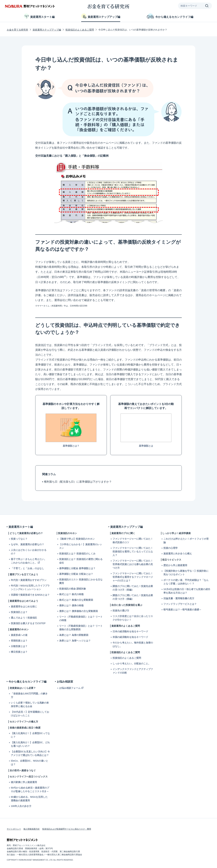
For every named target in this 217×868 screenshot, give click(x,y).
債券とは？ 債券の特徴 (71, 605)
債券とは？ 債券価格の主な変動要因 (78, 611)
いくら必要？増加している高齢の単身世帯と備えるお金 (30, 704)
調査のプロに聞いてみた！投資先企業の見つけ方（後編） (133, 597)
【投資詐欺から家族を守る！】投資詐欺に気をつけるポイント (186, 573)
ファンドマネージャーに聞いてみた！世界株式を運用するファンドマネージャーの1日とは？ (133, 577)
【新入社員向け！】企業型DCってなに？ (30, 735)
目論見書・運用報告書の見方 (179, 598)
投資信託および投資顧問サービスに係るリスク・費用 (67, 829)
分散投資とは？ (19, 646)
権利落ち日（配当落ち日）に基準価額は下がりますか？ (78, 482)
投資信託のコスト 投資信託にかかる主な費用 (81, 581)
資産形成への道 (19, 635)
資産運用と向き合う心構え (178, 554)
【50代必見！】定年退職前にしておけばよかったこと (30, 714)
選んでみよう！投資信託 (24, 618)
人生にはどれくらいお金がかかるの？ (29, 552)
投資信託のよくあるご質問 (80, 30)
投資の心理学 (171, 548)
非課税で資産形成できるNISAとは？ (30, 595)
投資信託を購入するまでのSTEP (28, 623)
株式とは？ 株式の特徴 (71, 594)
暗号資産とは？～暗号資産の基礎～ (182, 610)
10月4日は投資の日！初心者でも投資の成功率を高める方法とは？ (187, 591)
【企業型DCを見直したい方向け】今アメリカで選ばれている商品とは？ (30, 753)
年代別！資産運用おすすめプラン (29, 580)
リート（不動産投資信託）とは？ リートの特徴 (81, 618)
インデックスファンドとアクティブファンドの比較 (133, 671)
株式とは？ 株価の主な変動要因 (76, 600)
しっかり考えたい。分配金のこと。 (132, 664)
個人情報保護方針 (32, 829)
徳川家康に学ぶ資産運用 (24, 782)
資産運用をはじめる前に (24, 606)
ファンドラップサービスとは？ (180, 604)
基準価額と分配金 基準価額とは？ (77, 568)
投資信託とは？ (19, 612)
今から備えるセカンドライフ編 (170, 16)
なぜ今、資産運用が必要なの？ (27, 544)
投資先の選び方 (121, 611)
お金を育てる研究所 (17, 30)
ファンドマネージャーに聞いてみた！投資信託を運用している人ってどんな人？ (133, 552)
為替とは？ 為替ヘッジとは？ (75, 641)
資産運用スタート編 (39, 16)
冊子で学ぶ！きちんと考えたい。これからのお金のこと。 (29, 561)
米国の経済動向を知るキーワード (130, 637)
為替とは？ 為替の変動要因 (74, 635)
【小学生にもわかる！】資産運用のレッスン (81, 546)
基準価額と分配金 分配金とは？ (76, 574)
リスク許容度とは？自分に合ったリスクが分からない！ (133, 618)
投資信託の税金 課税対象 (73, 589)
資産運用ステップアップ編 (101, 16)
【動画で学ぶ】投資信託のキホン (77, 539)
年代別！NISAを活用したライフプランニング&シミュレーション (30, 587)
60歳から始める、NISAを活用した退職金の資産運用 (29, 799)
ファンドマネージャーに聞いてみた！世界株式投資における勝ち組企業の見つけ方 (133, 564)
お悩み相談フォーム (70, 688)
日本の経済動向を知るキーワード (130, 631)
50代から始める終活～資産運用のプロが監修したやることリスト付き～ (30, 790)
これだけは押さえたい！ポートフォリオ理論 (186, 541)
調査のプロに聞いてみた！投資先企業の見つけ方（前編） (133, 588)
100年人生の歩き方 (21, 806)
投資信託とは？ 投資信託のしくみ (77, 554)
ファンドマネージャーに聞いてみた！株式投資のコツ (133, 541)
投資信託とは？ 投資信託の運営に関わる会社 (81, 561)
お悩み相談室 (65, 682)
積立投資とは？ (19, 652)
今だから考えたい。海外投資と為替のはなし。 (133, 644)
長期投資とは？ (19, 641)
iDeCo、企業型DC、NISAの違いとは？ (29, 763)
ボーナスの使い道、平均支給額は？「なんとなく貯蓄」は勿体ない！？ (186, 582)
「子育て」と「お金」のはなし (27, 568)
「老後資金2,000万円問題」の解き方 (29, 695)
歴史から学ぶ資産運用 (175, 565)
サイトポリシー (14, 829)
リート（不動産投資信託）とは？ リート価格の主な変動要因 (81, 628)
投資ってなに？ (19, 539)
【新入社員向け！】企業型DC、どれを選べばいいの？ (30, 744)
